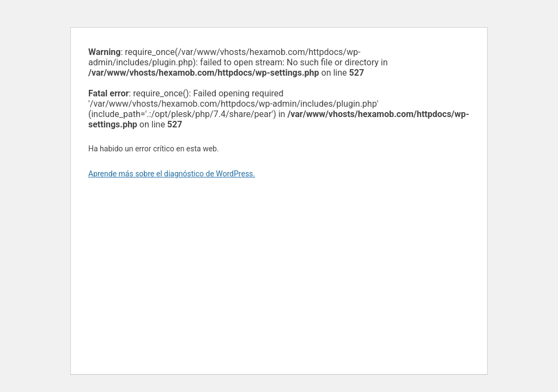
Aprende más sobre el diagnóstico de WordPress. (172, 174)
